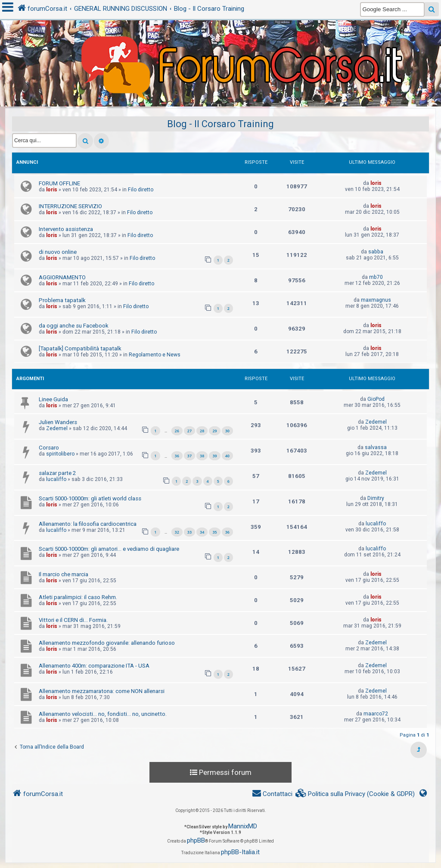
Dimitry (376, 498)
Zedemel (57, 428)
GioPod (376, 399)
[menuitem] (355, 794)
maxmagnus (376, 300)
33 (189, 532)
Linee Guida (53, 399)
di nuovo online (58, 252)
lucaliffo (56, 479)
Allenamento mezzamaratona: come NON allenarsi (102, 691)
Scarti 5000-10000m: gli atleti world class (90, 498)
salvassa (376, 447)
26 (177, 431)
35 (214, 532)
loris (52, 190)
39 (214, 456)
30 (227, 431)
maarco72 (376, 714)
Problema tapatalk (62, 300)
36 (177, 456)
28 (202, 431)
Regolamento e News (155, 355)
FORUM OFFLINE (59, 183)
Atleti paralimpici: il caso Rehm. (78, 597)
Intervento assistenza (66, 229)
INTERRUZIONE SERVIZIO (70, 206)
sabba (376, 252)
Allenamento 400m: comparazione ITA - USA (94, 666)
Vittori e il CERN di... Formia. (73, 620)
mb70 (376, 277)
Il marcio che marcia (64, 574)
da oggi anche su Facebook (74, 326)
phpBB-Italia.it (240, 852)
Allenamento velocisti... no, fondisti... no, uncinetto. (103, 714)
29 (214, 431)
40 (227, 456)
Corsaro (49, 448)
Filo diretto (141, 190)
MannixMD (243, 826)
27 (189, 431)
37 (189, 456)
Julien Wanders (58, 422)
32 (177, 532)
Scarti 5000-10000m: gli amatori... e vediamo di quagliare (109, 549)
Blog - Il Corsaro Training (220, 124)
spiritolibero (60, 454)
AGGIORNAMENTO (62, 277)
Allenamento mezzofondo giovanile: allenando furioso (107, 643)
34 (202, 532)
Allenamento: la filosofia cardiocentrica (88, 524)
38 (202, 456)
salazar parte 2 (57, 473)
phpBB (196, 840)
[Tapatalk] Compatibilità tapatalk (80, 348)
